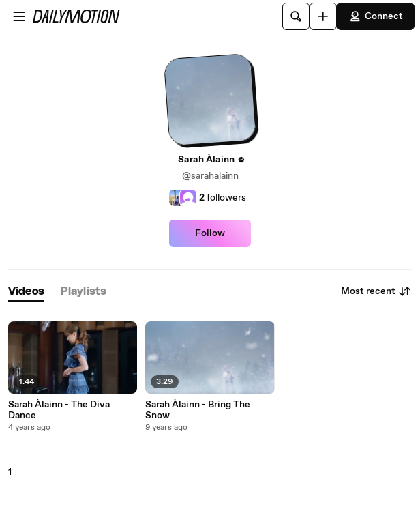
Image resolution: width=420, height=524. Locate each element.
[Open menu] (19, 16)
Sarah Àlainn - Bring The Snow (198, 410)
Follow (210, 233)
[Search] (296, 16)
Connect (376, 16)
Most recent (376, 291)
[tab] (26, 292)
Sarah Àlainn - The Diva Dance (59, 410)
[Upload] (323, 16)
